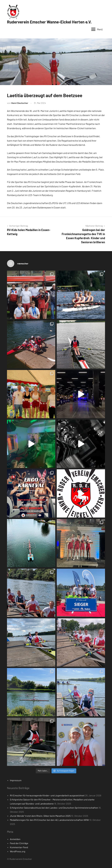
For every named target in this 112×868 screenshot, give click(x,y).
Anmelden (15, 839)
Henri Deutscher (20, 103)
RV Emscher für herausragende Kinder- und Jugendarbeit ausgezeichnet (47, 795)
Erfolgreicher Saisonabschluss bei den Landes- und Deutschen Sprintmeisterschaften (54, 808)
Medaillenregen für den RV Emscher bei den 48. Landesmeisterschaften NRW (49, 820)
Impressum (16, 780)
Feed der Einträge (19, 843)
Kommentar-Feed (19, 847)
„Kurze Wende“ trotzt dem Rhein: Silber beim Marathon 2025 (40, 816)
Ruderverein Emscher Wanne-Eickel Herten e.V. (49, 22)
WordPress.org (18, 851)
